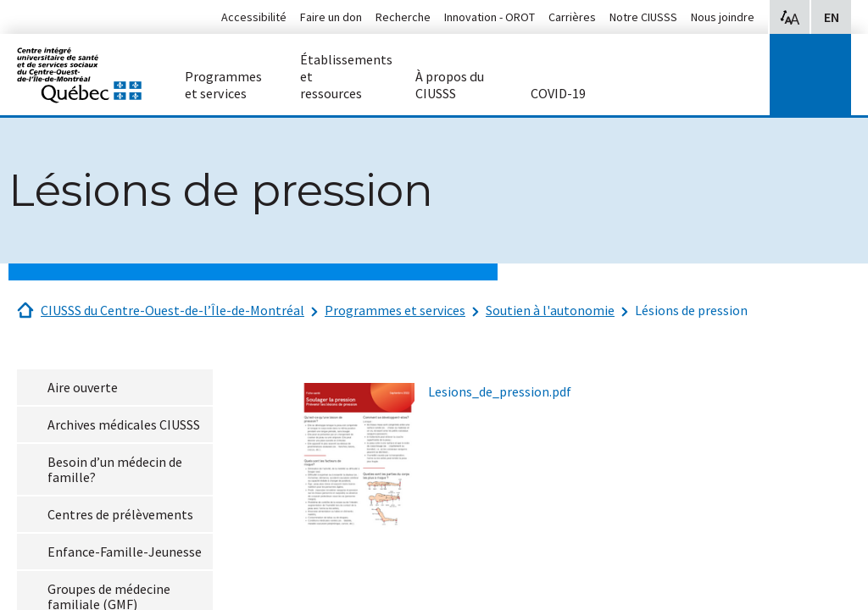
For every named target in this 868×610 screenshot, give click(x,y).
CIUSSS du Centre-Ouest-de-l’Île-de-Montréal (172, 310)
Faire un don (331, 17)
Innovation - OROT (490, 17)
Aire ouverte (83, 387)
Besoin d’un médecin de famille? (115, 469)
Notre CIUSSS (643, 17)
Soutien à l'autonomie (550, 310)
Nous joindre (723, 17)
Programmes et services (395, 310)
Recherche (403, 17)
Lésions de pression (691, 310)
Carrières (572, 17)
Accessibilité (254, 17)
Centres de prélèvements (120, 514)
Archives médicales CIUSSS (124, 424)
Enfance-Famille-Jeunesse (125, 552)
